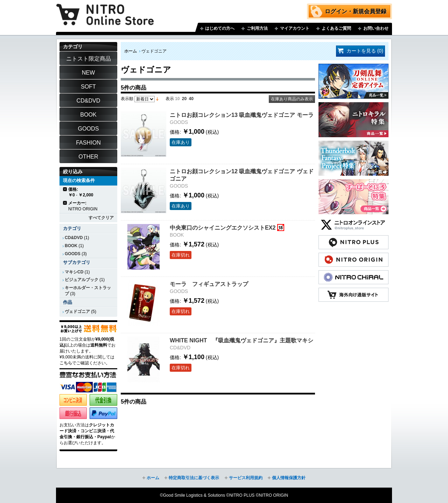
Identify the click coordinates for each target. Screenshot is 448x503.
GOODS (73, 254)
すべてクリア (101, 218)
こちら (66, 363)
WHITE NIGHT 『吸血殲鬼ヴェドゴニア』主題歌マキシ (241, 340)
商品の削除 (65, 189)
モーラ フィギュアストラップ (209, 284)
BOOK (71, 246)
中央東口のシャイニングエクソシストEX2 (223, 228)
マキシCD (74, 272)
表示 (170, 99)
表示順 (127, 99)
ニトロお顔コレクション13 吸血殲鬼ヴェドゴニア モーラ (242, 115)
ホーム (131, 51)
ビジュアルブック (82, 280)
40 (191, 99)
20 (184, 99)
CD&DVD (74, 238)
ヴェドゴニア (77, 312)
